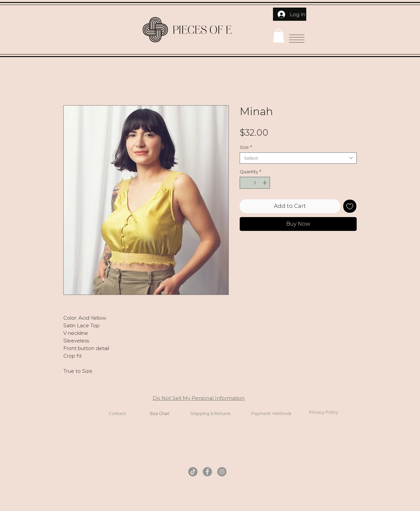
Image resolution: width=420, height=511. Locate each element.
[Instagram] (222, 472)
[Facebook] (207, 472)
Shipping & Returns (210, 413)
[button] (279, 36)
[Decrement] (245, 183)
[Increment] (265, 183)
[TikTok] (193, 472)
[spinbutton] (255, 183)
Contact (117, 413)
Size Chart (160, 413)
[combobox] (298, 158)
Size (246, 147)
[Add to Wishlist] (350, 206)
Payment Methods (271, 413)
